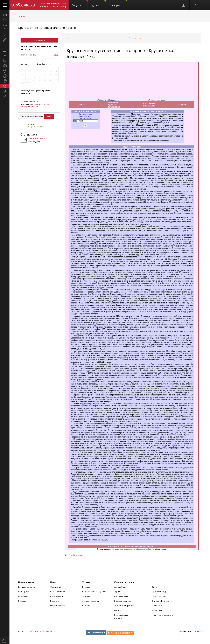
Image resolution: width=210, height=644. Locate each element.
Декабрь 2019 (43, 64)
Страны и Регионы (161, 601)
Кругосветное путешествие (149, 104)
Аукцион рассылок (91, 601)
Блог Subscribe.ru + (59, 592)
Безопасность (57, 596)
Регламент (23, 596)
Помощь (22, 601)
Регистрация (24, 592)
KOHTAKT (183, 104)
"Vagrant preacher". (36, 127)
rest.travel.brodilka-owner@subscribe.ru (35, 105)
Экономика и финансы (125, 606)
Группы (98, 3)
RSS (56, 55)
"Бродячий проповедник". (143, 546)
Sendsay (86, 596)
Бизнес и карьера (123, 601)
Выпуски (80, 3)
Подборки (118, 3)
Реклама (86, 587)
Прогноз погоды (160, 592)
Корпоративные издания (94, 592)
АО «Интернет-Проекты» (44, 632)
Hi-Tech (118, 610)
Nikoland (197, 631)
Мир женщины (121, 596)
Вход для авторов (27, 587)
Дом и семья (158, 610)
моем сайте (132, 134)
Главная (81, 104)
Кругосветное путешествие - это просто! (47, 28)
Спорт (155, 587)
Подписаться (39, 40)
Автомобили (120, 587)
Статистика (29, 134)
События (86, 606)
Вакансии (55, 601)
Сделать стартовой (157, 100)
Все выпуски (135, 38)
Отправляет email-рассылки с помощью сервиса (52, 5)
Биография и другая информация (114, 104)
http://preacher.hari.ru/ (145, 549)
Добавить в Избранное (108, 100)
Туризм (21, 16)
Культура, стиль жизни (163, 615)
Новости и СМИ (159, 596)
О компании (56, 587)
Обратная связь (58, 606)
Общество (157, 606)
